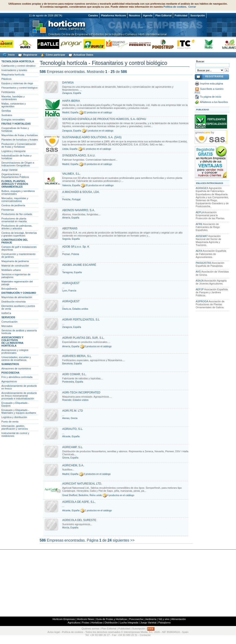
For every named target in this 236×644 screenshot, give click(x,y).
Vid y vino (164, 619)
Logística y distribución (14, 417)
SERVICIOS (8, 317)
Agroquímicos (9, 381)
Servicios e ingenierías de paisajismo (16, 276)
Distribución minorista (13, 302)
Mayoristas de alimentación (17, 297)
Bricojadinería (9, 289)
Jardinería (151, 619)
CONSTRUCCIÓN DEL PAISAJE (15, 241)
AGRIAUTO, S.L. (73, 429)
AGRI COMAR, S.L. (74, 374)
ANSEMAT (202, 236)
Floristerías (8, 210)
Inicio (8, 55)
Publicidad (181, 15)
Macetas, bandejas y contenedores (13, 98)
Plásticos (6, 79)
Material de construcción (15, 266)
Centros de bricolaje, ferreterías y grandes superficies (19, 234)
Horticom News (86, 619)
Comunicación (9, 322)
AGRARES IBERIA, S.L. (77, 356)
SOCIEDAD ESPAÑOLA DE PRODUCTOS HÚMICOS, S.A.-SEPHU (104, 119)
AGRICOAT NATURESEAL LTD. (82, 484)
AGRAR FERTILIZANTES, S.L (81, 320)
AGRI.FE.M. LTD (73, 411)
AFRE (199, 224)
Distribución (111, 623)
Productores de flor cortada (17, 214)
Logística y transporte (13, 151)
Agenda (148, 15)
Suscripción (198, 15)
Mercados (7, 326)
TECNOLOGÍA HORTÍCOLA (18, 61)
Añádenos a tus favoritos (214, 102)
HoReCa (6, 313)
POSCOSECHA (10, 373)
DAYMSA (68, 83)
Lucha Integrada (129, 623)
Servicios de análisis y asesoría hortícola (19, 332)
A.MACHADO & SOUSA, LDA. (81, 192)
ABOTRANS (70, 228)
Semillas (6, 111)
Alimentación (178, 619)
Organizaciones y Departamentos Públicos (15, 176)
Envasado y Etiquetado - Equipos (15, 404)
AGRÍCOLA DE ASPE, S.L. (79, 502)
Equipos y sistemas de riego (17, 83)
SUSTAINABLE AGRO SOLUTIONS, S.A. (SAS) (92, 137)
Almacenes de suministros (16, 368)
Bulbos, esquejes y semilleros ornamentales (18, 192)
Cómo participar (52, 55)
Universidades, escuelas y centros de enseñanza (16, 359)
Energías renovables (13, 120)
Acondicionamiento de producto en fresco (19, 387)
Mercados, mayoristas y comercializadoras (15, 200)
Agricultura (74, 623)
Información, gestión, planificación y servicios (15, 427)
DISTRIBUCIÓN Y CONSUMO (19, 293)
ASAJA (200, 281)
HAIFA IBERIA (71, 101)
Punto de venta (10, 422)
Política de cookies (175, 7)
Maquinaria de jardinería (15, 261)
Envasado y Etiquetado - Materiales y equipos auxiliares (19, 411)
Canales (93, 15)
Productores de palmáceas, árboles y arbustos (17, 227)
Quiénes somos (90, 629)
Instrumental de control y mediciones (15, 434)
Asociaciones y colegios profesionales (15, 351)
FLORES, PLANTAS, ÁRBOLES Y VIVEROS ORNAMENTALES (15, 184)
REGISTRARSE (214, 76)
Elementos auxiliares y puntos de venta (18, 307)
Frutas (85, 623)
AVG (198, 272)
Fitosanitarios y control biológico (19, 88)
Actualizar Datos (81, 55)
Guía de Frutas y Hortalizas (112, 619)
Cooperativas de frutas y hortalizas (15, 129)
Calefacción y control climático (18, 66)
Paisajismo (164, 623)
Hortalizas (97, 623)
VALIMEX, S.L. (71, 174)
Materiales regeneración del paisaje (17, 283)
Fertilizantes (8, 92)
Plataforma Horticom (113, 15)
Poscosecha (136, 619)
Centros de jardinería (13, 205)
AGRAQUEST (71, 283)
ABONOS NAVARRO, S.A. (79, 210)
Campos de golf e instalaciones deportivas (19, 248)
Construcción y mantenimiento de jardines (18, 255)
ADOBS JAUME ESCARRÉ (79, 265)
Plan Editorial (163, 15)
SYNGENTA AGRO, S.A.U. (79, 156)
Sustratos (7, 115)
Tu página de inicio (211, 97)
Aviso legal (54, 632)
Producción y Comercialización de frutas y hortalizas (19, 145)
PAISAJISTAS (204, 263)
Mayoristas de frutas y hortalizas (20, 135)
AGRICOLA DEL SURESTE (79, 520)
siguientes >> (124, 540)
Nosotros (134, 15)
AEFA (199, 251)
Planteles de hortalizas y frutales (20, 140)
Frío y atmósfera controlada (17, 377)
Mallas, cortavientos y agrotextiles (14, 105)
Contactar (145, 635)
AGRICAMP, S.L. (73, 447)
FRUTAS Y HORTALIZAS (16, 124)
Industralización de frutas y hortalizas (16, 157)
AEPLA (200, 212)
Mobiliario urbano (11, 270)
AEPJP (200, 289)
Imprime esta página (212, 84)
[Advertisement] (118, 583)
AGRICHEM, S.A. (73, 465)
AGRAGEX (202, 188)
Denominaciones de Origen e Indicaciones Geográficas (18, 164)
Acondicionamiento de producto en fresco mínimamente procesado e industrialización (19, 396)
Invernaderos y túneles (14, 70)
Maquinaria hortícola (13, 75)
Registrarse (27, 55)
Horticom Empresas (64, 619)
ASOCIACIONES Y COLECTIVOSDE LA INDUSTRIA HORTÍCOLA (12, 341)
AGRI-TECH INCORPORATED (81, 392)
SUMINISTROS (10, 364)
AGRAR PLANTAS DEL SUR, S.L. (83, 338)
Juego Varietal (9, 170)
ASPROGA (202, 301)
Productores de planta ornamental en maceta (14, 220)
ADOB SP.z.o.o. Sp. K (76, 247)
